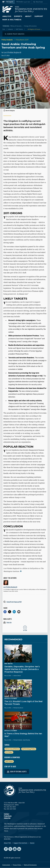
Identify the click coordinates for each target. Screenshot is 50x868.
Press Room (8, 816)
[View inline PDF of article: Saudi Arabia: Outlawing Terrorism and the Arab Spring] (25, 602)
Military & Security (16, 26)
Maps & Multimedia (12, 20)
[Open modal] (15, 34)
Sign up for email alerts (17, 772)
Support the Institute (21, 843)
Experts (18, 16)
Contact (7, 814)
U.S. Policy (9, 752)
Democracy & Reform (12, 749)
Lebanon (10, 29)
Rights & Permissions (30, 865)
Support (39, 16)
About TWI (7, 843)
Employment (6, 865)
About (28, 16)
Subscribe (7, 818)
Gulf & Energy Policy (29, 749)
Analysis (7, 16)
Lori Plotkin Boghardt (12, 52)
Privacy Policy (17, 865)
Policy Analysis (7, 40)
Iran (4, 29)
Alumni (32, 843)
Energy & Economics (30, 26)
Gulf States (19, 29)
